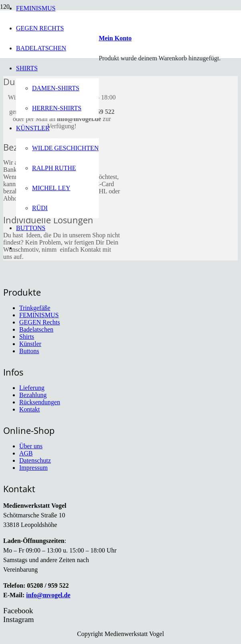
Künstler (30, 344)
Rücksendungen (40, 402)
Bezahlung (33, 395)
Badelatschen (36, 329)
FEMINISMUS (39, 315)
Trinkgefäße (35, 308)
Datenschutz (35, 460)
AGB (26, 453)
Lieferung (32, 388)
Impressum (33, 468)
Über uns (31, 446)
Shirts (27, 337)
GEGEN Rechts (40, 322)
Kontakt (30, 409)
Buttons (29, 351)
